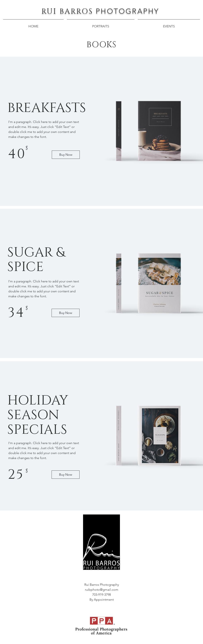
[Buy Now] (66, 155)
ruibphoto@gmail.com (102, 590)
